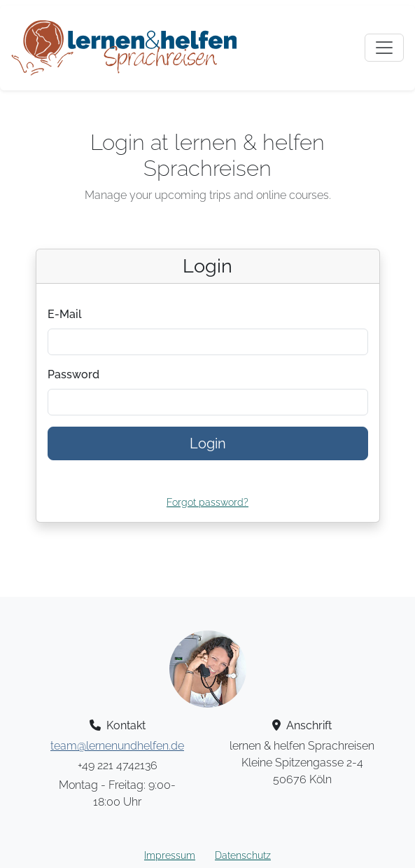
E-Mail (65, 314)
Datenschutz (243, 855)
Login (208, 443)
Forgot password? (207, 502)
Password (73, 374)
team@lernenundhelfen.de (117, 746)
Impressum (170, 855)
